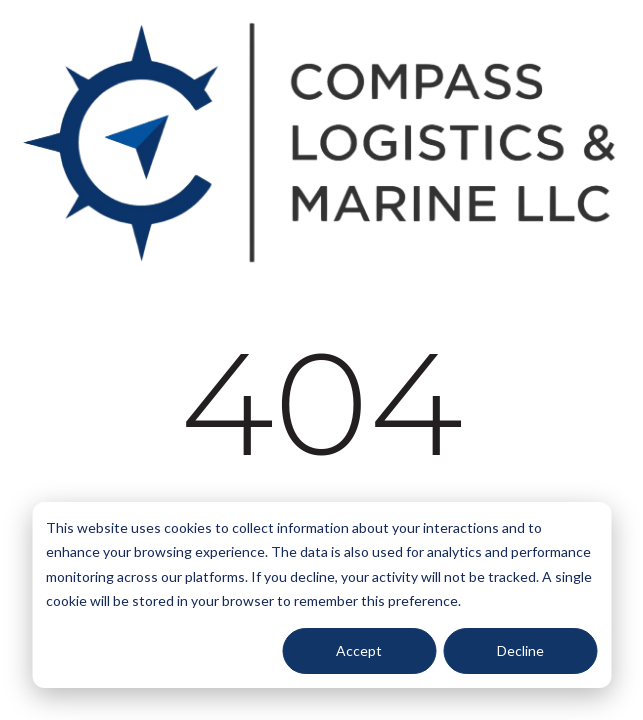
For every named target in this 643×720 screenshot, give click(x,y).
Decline (520, 650)
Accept (359, 650)
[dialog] (321, 595)
